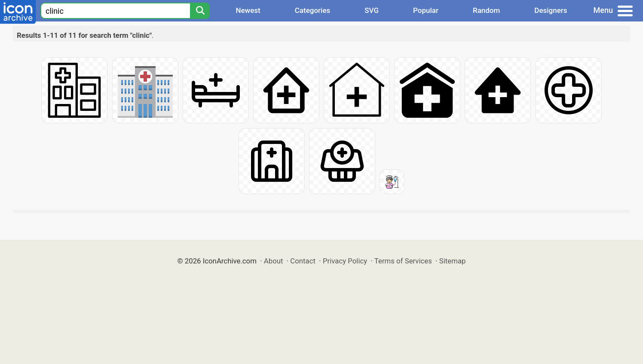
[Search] (200, 11)
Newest (248, 10)
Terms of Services (403, 261)
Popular (426, 10)
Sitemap (453, 261)
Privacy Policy (345, 261)
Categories (313, 10)
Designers (551, 10)
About (274, 261)
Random (486, 10)
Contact (303, 261)
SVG (372, 10)
